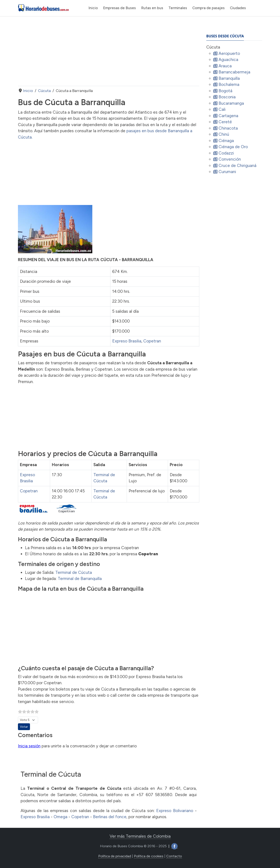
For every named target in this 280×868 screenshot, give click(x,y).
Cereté (225, 122)
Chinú (224, 134)
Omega (60, 817)
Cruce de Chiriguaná (237, 166)
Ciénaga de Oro (233, 147)
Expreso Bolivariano (175, 811)
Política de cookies (149, 856)
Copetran (152, 341)
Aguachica (228, 60)
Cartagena (228, 116)
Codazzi (226, 153)
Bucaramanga (231, 103)
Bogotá (225, 91)
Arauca (225, 66)
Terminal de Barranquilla (80, 579)
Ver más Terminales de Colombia (140, 836)
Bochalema (229, 84)
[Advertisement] (109, 51)
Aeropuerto (229, 53)
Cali (222, 109)
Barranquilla (229, 78)
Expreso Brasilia (127, 341)
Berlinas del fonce (110, 817)
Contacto (174, 856)
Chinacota (228, 128)
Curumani (227, 172)
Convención (230, 159)
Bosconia (227, 97)
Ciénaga (226, 141)
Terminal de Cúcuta (74, 572)
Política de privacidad (115, 856)
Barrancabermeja (234, 72)
